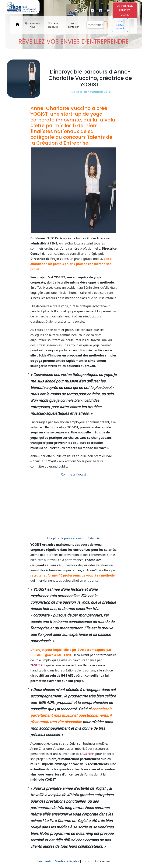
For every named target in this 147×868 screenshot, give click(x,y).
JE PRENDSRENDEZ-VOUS (125, 10)
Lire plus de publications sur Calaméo (73, 538)
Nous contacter (73, 25)
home (17, 24)
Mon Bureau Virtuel (120, 25)
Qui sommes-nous (33, 25)
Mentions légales (67, 861)
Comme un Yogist (73, 474)
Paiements (44, 861)
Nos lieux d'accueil (53, 25)
